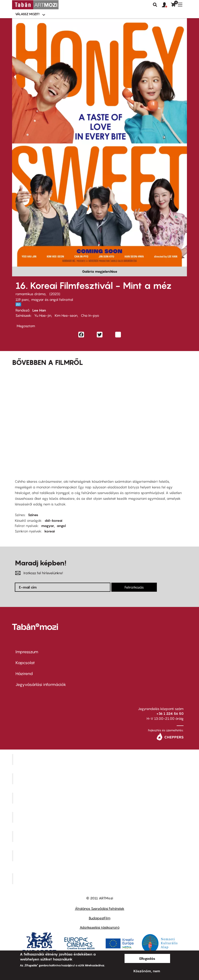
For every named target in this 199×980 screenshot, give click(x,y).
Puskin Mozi (100, 817)
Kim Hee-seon (66, 315)
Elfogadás (147, 958)
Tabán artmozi (100, 856)
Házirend (24, 674)
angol (61, 526)
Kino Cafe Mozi (100, 779)
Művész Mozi (100, 798)
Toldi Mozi (100, 879)
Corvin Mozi (100, 760)
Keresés (155, 5)
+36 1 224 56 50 (170, 713)
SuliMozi (100, 836)
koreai (50, 531)
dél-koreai (54, 520)
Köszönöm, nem (147, 971)
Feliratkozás (134, 587)
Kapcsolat (25, 663)
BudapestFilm (100, 918)
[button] (166, 5)
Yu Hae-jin (43, 315)
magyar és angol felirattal (52, 299)
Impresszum (27, 652)
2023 (55, 294)
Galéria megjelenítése (100, 271)
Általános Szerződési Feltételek (100, 908)
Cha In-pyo (90, 315)
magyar (48, 526)
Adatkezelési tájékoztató (100, 927)
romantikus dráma (31, 294)
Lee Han (39, 310)
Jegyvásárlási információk (41, 684)
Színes (33, 515)
